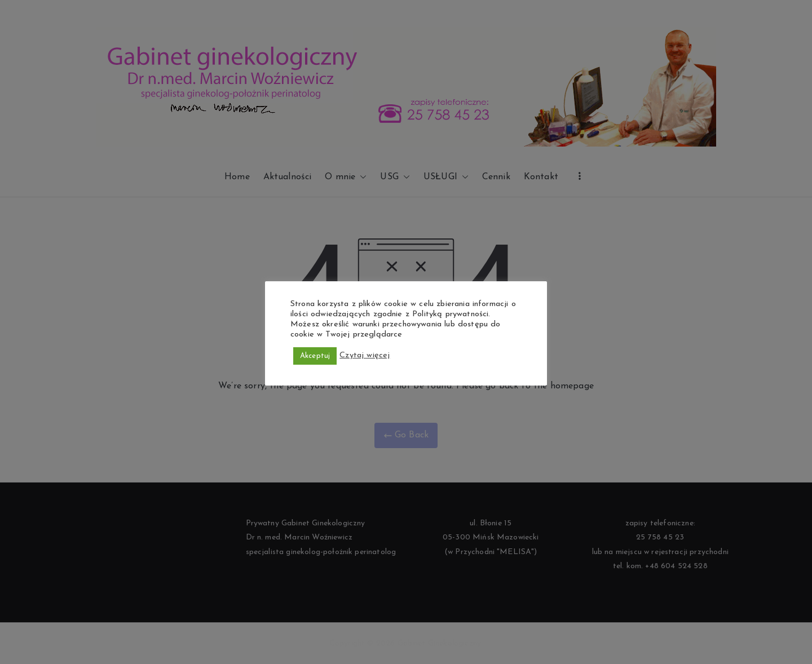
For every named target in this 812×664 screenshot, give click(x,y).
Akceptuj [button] (315, 356)
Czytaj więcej (365, 355)
